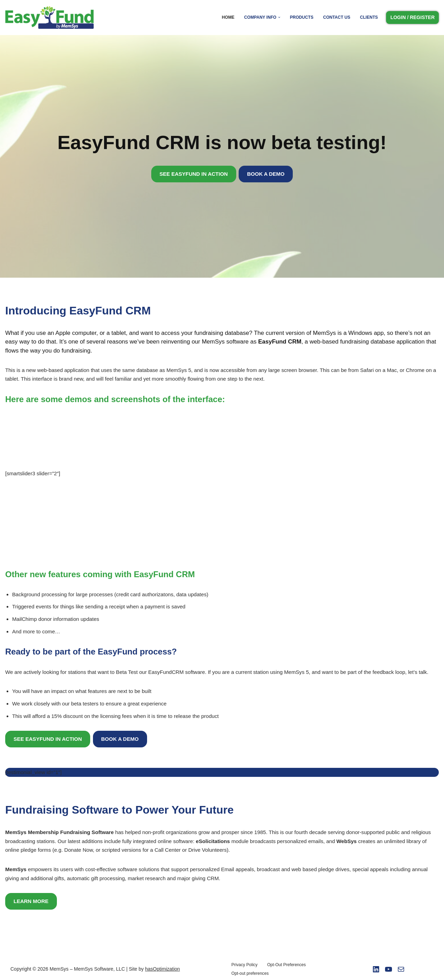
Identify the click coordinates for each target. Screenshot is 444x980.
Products (302, 17)
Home (229, 17)
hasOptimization (162, 967)
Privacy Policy (244, 963)
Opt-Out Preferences (286, 963)
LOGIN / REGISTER (412, 17)
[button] (280, 17)
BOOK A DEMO (266, 174)
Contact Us (337, 17)
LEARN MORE (31, 899)
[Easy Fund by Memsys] (51, 18)
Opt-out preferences (250, 972)
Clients (369, 17)
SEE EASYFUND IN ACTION (194, 174)
